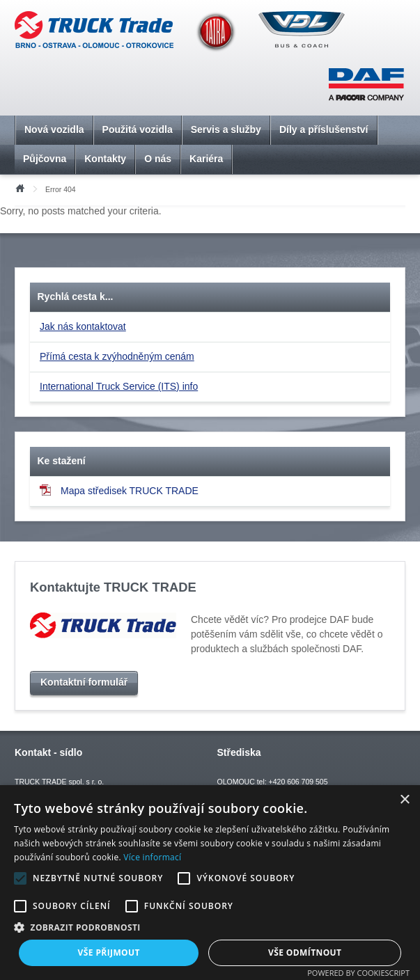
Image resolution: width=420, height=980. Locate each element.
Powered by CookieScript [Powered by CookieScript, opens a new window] (358, 973)
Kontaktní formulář (84, 682)
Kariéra (206, 159)
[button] (210, 927)
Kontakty (105, 159)
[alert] (210, 883)
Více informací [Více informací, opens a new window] (152, 857)
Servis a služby (226, 129)
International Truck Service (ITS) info (119, 386)
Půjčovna (45, 159)
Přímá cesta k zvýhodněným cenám (117, 356)
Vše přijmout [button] (109, 953)
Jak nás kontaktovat (83, 326)
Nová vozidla (54, 129)
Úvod (20, 187)
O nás (158, 159)
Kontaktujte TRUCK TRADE (113, 587)
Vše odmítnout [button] (305, 953)
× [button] (404, 800)
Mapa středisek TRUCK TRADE (119, 490)
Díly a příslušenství (324, 129)
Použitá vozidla (138, 129)
